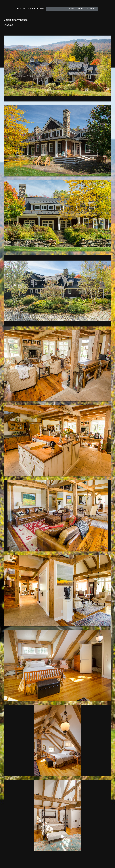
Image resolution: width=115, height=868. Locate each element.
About (71, 9)
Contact (92, 9)
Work (81, 9)
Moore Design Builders (31, 9)
